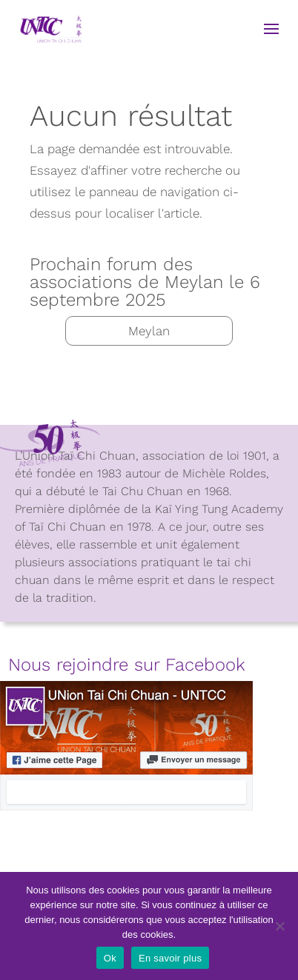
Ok (110, 958)
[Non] (279, 926)
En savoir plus (170, 958)
